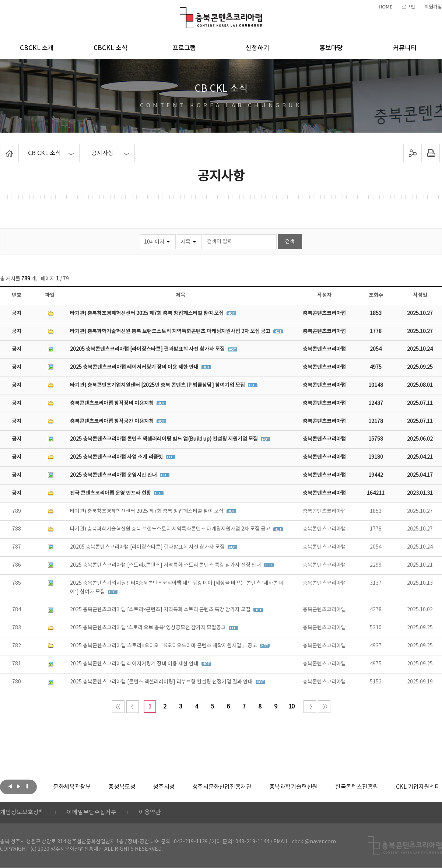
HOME (386, 7)
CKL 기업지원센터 (418, 787)
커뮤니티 (405, 48)
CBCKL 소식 (110, 48)
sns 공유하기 (413, 153)
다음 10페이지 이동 (310, 707)
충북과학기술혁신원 (293, 787)
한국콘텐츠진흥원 (357, 787)
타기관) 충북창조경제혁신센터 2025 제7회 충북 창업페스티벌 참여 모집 (147, 314)
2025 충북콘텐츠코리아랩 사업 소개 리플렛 (117, 457)
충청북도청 (122, 787)
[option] (72, 787)
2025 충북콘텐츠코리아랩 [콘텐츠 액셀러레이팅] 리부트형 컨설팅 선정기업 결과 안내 (162, 682)
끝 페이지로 (324, 707)
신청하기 (257, 48)
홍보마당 (331, 48)
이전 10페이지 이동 (133, 707)
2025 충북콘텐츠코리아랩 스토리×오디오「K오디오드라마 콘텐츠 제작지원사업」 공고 (164, 646)
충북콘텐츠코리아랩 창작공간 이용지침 (112, 421)
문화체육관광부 (72, 787)
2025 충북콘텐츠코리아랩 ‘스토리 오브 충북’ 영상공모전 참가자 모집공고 (148, 628)
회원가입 (433, 7)
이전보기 (10, 786)
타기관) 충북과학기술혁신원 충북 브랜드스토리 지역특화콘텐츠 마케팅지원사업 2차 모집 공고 (171, 332)
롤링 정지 (27, 786)
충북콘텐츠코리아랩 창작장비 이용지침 (112, 403)
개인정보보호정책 (22, 813)
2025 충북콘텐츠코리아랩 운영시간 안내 (114, 475)
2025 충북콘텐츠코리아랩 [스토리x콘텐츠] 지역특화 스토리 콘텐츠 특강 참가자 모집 (161, 610)
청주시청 (164, 787)
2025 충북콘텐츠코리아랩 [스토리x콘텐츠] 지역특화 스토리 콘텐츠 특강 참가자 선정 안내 (166, 565)
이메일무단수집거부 (92, 813)
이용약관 (150, 813)
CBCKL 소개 (37, 48)
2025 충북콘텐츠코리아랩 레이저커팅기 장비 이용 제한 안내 (135, 367)
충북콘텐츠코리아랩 (181, 12)
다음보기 (18, 786)
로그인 (408, 7)
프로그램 (184, 48)
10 (291, 707)
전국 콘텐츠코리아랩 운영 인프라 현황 (111, 493)
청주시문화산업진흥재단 (222, 787)
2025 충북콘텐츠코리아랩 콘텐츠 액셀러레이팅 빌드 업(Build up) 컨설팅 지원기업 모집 (164, 439)
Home (2, 148)
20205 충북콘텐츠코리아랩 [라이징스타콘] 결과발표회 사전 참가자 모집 (148, 349)
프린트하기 (431, 153)
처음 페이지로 (118, 707)
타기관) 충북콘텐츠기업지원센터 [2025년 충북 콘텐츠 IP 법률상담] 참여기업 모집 (158, 385)
